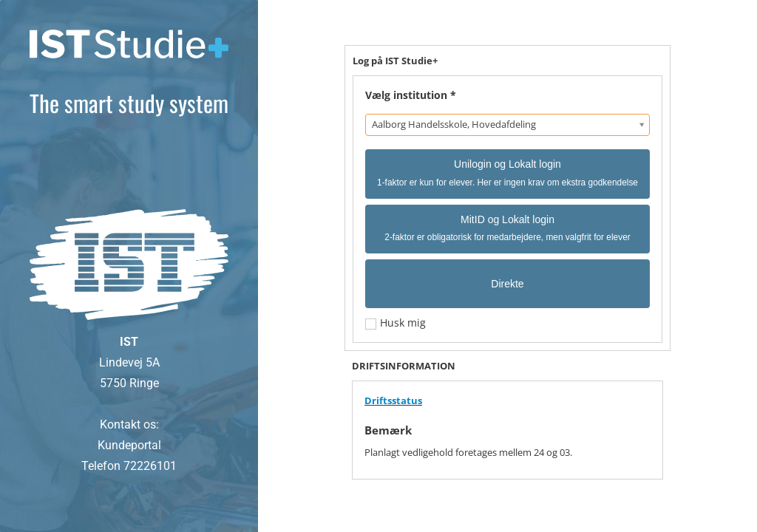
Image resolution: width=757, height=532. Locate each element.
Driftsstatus (393, 400)
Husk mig (401, 323)
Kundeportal (129, 445)
